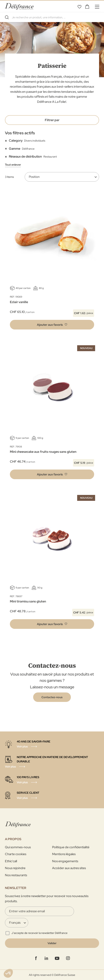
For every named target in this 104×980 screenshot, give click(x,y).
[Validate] (52, 943)
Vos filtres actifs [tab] (20, 133)
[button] (52, 325)
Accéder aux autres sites (69, 868)
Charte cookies (16, 854)
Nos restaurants (16, 875)
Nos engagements (65, 861)
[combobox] (52, 17)
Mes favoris (79, 6)
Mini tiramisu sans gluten (28, 601)
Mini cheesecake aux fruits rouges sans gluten (43, 452)
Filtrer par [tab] (52, 120)
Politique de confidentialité (71, 847)
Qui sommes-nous (18, 847)
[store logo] (19, 6)
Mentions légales (64, 854)
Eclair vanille (19, 302)
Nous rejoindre (15, 868)
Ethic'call (11, 861)
